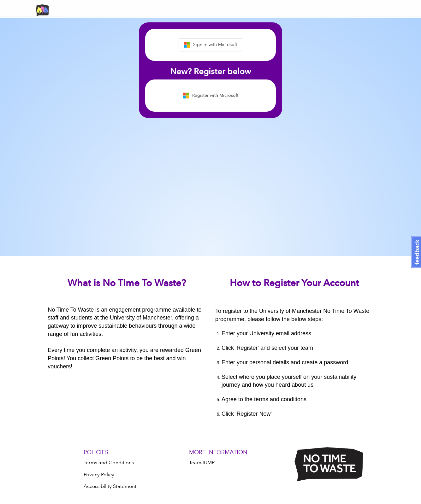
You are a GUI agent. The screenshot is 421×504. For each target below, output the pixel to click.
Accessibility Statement (110, 486)
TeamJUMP (202, 463)
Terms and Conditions (109, 463)
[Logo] (329, 464)
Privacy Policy (99, 475)
